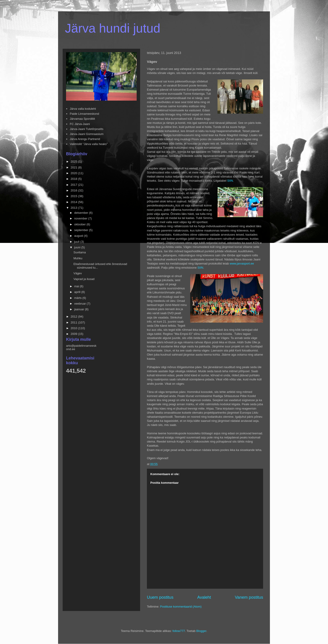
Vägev (78, 273)
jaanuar (80, 309)
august (79, 236)
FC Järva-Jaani (80, 124)
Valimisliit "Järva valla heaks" (89, 144)
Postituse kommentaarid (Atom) (181, 607)
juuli (77, 242)
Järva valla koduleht (83, 109)
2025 (74, 162)
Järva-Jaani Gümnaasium (87, 134)
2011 (74, 322)
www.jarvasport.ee (242, 263)
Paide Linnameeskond (84, 114)
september (82, 230)
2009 (74, 334)
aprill (78, 292)
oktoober (80, 224)
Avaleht (204, 597)
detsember (82, 213)
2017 (74, 185)
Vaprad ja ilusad (84, 279)
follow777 (179, 631)
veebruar (81, 304)
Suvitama (79, 252)
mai (77, 286)
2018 (74, 179)
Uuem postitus (160, 597)
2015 (74, 196)
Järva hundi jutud (113, 28)
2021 (74, 167)
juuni (78, 247)
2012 (74, 317)
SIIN (230, 181)
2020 (74, 173)
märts (78, 298)
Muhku (78, 258)
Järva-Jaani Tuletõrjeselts (86, 129)
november (81, 218)
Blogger (201, 631)
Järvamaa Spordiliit (82, 119)
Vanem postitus (249, 597)
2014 (74, 202)
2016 (74, 190)
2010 (74, 328)
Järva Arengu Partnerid (85, 139)
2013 (74, 208)
